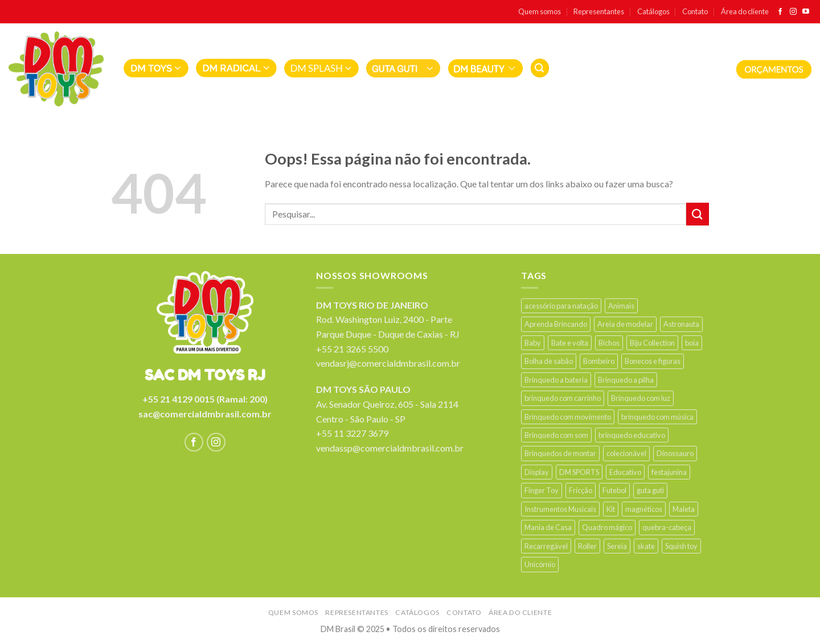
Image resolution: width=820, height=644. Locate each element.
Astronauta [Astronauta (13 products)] (681, 324)
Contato (695, 11)
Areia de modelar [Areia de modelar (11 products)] (625, 324)
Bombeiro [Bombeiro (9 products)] (599, 361)
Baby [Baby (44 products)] (533, 343)
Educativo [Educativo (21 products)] (625, 472)
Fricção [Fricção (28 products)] (581, 490)
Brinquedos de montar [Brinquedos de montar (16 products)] (560, 453)
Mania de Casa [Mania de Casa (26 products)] (548, 527)
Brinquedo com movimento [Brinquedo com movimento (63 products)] (568, 417)
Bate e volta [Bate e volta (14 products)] (570, 343)
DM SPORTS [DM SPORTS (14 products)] (579, 472)
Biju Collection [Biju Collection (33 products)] (652, 343)
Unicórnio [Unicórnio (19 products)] (540, 564)
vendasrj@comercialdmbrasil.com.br (388, 363)
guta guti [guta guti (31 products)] (650, 490)
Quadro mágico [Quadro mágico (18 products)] (607, 527)
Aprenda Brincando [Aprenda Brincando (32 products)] (556, 324)
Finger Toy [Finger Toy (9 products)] (542, 490)
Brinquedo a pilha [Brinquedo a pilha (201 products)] (626, 380)
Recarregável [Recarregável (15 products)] (546, 546)
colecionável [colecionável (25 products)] (626, 453)
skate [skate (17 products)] (646, 546)
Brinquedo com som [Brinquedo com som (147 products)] (556, 435)
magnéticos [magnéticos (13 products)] (644, 509)
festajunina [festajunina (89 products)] (669, 472)
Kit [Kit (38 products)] (611, 509)
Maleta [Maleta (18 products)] (684, 509)
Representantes (599, 11)
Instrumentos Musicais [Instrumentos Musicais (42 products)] (560, 509)
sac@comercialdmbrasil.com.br (205, 414)
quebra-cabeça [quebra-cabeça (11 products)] (667, 527)
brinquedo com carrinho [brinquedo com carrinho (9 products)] (563, 398)
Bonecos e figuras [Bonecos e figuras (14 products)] (653, 361)
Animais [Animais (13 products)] (621, 306)
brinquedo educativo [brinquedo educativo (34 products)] (632, 435)
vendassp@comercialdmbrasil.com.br (390, 448)
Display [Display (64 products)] (537, 472)
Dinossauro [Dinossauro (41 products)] (675, 453)
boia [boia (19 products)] (692, 343)
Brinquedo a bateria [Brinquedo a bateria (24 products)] (556, 380)
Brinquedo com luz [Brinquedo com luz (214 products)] (641, 398)
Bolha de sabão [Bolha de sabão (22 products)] (549, 361)
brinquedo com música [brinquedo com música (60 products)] (657, 417)
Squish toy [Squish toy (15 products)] (681, 546)
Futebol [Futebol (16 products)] (614, 490)
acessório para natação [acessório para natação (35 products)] (561, 306)
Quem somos (540, 11)
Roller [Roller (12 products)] (587, 546)
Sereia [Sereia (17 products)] (617, 546)
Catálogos (653, 11)
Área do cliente (745, 11)
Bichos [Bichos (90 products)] (609, 343)
